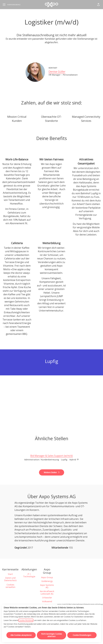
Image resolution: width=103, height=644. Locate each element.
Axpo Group (47, 577)
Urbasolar (47, 598)
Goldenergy (47, 581)
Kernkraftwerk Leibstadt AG (47, 593)
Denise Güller (57, 71)
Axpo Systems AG (47, 586)
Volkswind (47, 601)
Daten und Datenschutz (10, 579)
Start (10, 574)
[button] (98, 5)
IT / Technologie (29, 575)
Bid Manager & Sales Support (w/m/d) (52, 456)
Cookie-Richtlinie (26, 620)
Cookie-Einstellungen (82, 635)
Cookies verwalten (10, 586)
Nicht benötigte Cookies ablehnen (52, 635)
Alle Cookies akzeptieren (21, 635)
